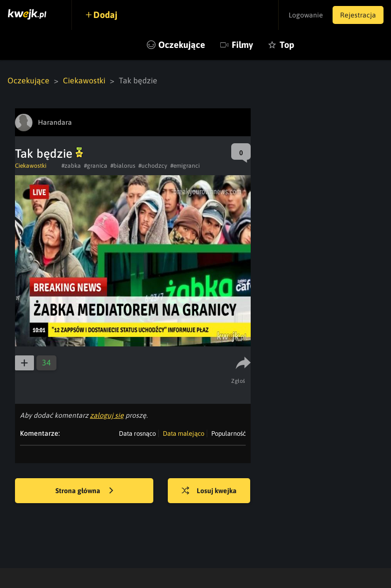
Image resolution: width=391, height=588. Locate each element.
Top (287, 45)
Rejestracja (358, 15)
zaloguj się (107, 415)
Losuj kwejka (210, 491)
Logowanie (305, 15)
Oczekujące (182, 45)
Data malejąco (184, 434)
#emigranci (185, 166)
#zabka (71, 166)
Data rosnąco (137, 434)
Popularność (228, 434)
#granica (96, 166)
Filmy (242, 45)
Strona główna (84, 491)
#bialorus (123, 166)
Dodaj (106, 15)
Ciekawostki (84, 80)
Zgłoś (239, 381)
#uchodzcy (153, 166)
